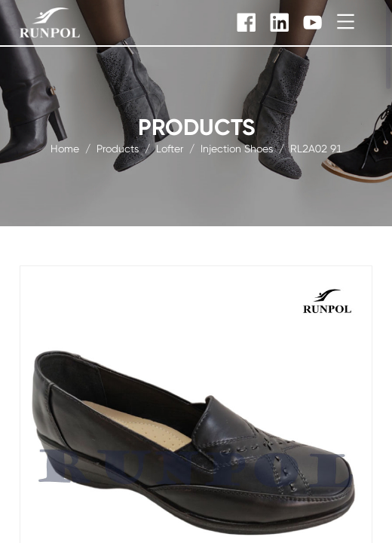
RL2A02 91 (316, 148)
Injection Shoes (237, 148)
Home (65, 148)
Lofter (170, 148)
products (118, 148)
